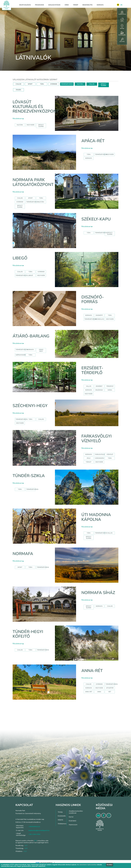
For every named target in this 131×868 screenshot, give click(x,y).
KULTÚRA (80, 84)
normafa (89, 158)
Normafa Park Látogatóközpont (33, 182)
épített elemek (41, 126)
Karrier (71, 817)
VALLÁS (92, 84)
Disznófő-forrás (93, 299)
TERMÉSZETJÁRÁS (67, 84)
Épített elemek (20, 206)
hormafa (89, 688)
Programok (39, 5)
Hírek (67, 5)
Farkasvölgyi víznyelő (97, 439)
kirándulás (99, 319)
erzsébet (99, 386)
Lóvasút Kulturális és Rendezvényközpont (36, 107)
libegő (30, 275)
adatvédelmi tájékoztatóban (88, 865)
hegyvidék (30, 125)
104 (35, 841)
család (41, 419)
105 (26, 848)
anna (99, 692)
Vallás (89, 386)
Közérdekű (72, 821)
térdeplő (110, 386)
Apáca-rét (93, 141)
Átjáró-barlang (31, 336)
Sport (30, 198)
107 (26, 845)
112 (25, 851)
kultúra (20, 125)
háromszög (99, 458)
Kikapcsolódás (25, 5)
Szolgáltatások (54, 5)
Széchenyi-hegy (30, 406)
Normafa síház (98, 593)
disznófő (99, 315)
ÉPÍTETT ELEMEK (104, 85)
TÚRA (42, 84)
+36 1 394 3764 (34, 834)
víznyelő (110, 454)
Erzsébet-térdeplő (92, 370)
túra (110, 315)
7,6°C (122, 20)
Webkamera (62, 824)
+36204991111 (34, 827)
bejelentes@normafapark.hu (39, 830)
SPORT (30, 84)
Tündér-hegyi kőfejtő (28, 634)
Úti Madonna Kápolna (96, 517)
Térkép (76, 5)
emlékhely (99, 390)
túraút (89, 462)
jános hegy (41, 350)
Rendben (110, 865)
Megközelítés (87, 5)
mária (110, 390)
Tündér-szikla (29, 476)
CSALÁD (18, 84)
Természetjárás (101, 154)
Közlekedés (62, 816)
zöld (89, 458)
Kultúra (41, 202)
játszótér (110, 688)
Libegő (20, 258)
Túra (89, 154)
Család (20, 198)
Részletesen (18, 119)
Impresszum (73, 825)
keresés (122, 40)
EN (121, 5)
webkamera (122, 13)
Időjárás (60, 820)
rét (110, 692)
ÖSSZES (18, 90)
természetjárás (90, 319)
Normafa (100, 5)
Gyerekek (20, 202)
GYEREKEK (54, 84)
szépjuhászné (21, 355)
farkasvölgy (100, 454)
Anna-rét (92, 671)
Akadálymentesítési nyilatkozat (76, 812)
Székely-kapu (96, 219)
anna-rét (89, 692)
